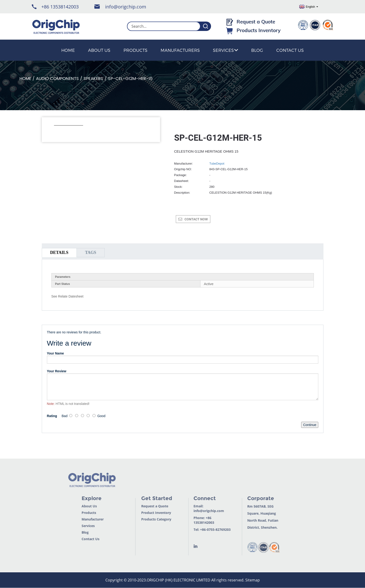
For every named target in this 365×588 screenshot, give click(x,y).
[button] (56, 132)
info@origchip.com (126, 7)
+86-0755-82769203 (209, 530)
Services (225, 50)
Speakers (93, 79)
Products (135, 50)
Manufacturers (180, 50)
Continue (310, 425)
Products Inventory (259, 30)
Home (68, 50)
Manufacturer (86, 519)
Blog (257, 50)
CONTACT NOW (196, 219)
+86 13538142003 (60, 7)
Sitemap (253, 580)
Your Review (57, 371)
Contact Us (290, 50)
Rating (52, 416)
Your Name (56, 353)
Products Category (150, 519)
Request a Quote (256, 22)
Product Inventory (149, 513)
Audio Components (57, 79)
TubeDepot (217, 164)
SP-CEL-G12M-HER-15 (130, 79)
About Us (99, 50)
